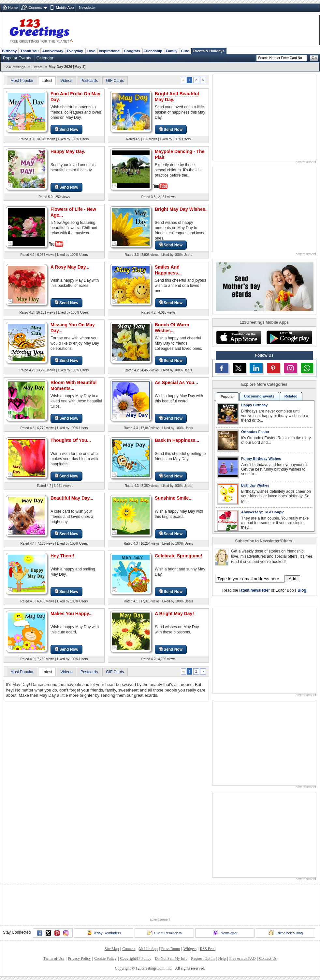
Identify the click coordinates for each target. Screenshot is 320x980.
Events (37, 67)
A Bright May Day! (174, 614)
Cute (185, 51)
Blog (302, 590)
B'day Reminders (104, 933)
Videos (66, 81)
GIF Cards (115, 81)
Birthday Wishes (255, 485)
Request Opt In (203, 958)
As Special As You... (176, 382)
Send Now (66, 129)
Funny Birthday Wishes (261, 459)
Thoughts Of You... (71, 440)
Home (13, 8)
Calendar (45, 58)
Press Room (171, 949)
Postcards (89, 81)
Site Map (112, 949)
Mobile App (65, 8)
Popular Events (17, 58)
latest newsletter (255, 590)
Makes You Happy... (72, 614)
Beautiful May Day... (72, 498)
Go (314, 58)
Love (91, 51)
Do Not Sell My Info (171, 958)
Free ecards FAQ (242, 958)
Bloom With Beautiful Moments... (73, 385)
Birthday (9, 51)
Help (222, 958)
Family (172, 51)
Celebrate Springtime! (178, 556)
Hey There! (62, 556)
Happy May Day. (68, 151)
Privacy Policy (79, 958)
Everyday (75, 51)
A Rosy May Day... (70, 267)
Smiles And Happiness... (168, 270)
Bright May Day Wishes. (181, 209)
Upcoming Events (259, 396)
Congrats (132, 51)
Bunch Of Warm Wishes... (172, 328)
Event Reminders (164, 933)
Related (291, 396)
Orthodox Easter (255, 432)
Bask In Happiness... (177, 440)
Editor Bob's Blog (286, 933)
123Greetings (15, 67)
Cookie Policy (105, 958)
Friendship (153, 51)
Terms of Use (54, 958)
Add (292, 579)
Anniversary (53, 51)
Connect (35, 8)
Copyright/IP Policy (136, 958)
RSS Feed (208, 949)
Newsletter (87, 8)
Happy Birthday (254, 405)
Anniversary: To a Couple (263, 512)
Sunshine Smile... (174, 498)
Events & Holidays (209, 51)
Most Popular (22, 81)
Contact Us (268, 958)
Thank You (29, 51)
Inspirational (110, 51)
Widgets (190, 949)
